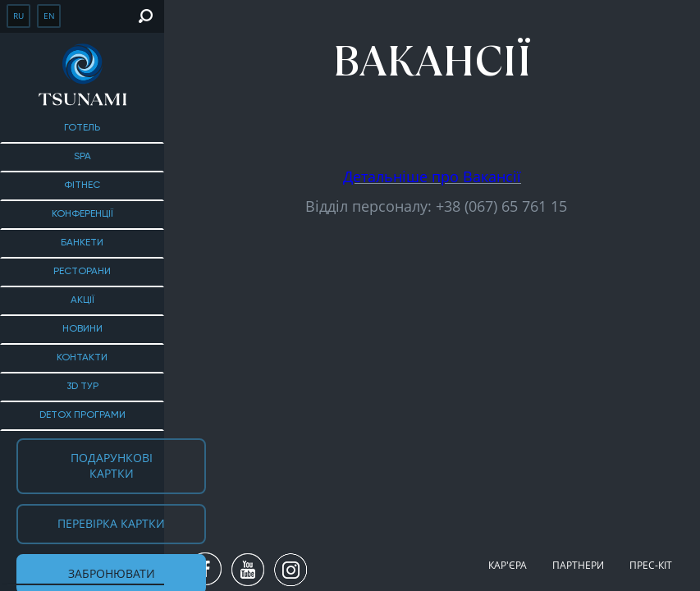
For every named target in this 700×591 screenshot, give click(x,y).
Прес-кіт (651, 565)
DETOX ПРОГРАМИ (82, 415)
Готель (82, 128)
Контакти (82, 358)
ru (18, 16)
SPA (82, 157)
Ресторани (82, 272)
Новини (82, 329)
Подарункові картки (112, 465)
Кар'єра (508, 565)
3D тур (82, 387)
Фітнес (82, 186)
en (49, 16)
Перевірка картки (111, 523)
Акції (82, 300)
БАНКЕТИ (82, 243)
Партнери (578, 565)
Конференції (82, 214)
